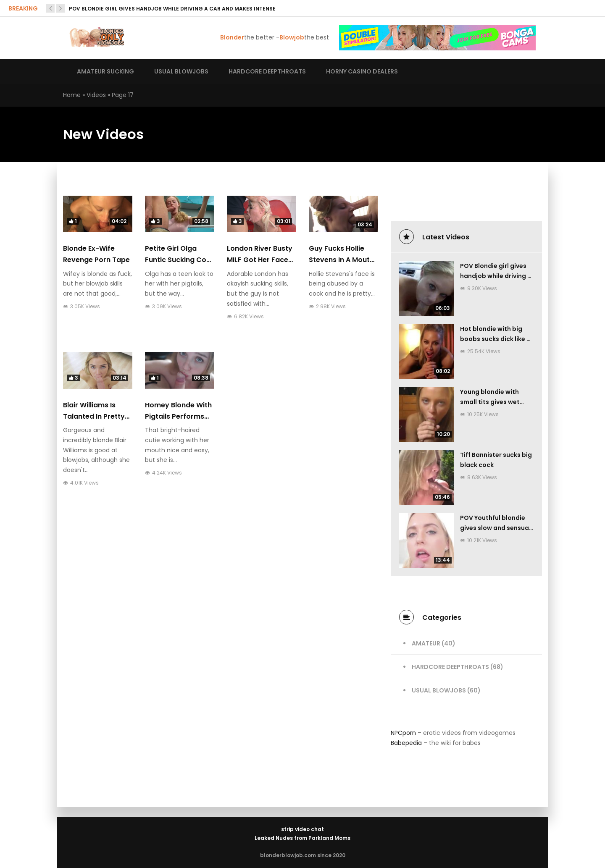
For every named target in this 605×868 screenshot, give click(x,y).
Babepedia (406, 743)
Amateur (426, 643)
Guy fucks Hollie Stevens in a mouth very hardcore (341, 260)
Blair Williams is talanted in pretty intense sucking (94, 416)
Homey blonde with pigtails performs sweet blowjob (178, 416)
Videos (96, 95)
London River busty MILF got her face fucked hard (260, 260)
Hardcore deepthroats (267, 71)
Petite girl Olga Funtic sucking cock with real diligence (180, 260)
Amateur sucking (105, 71)
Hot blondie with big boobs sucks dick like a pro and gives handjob (495, 339)
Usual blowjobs (181, 71)
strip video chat (302, 829)
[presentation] (50, 8)
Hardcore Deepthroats (450, 667)
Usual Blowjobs (439, 690)
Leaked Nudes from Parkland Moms (302, 838)
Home (72, 95)
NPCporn (403, 733)
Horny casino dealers (362, 71)
